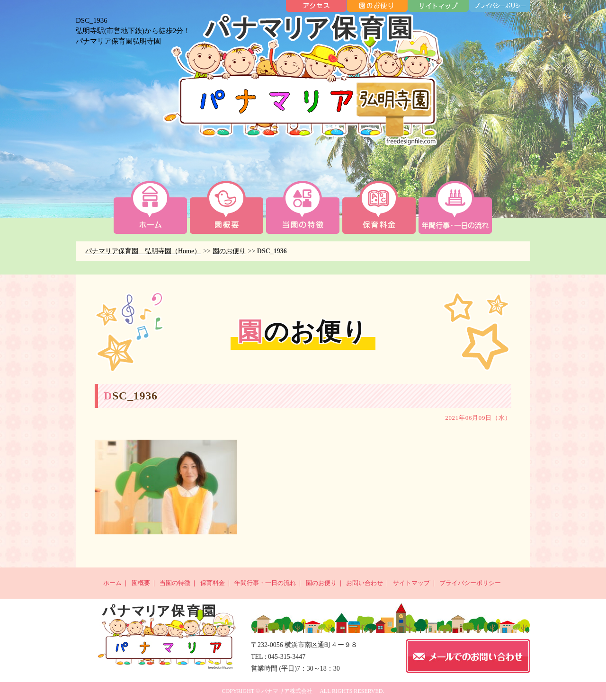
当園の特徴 (175, 583)
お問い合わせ (365, 583)
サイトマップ (411, 583)
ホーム (112, 583)
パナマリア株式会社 (287, 691)
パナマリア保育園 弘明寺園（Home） (143, 251)
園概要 (141, 583)
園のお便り (229, 251)
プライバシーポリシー (470, 583)
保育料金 (213, 583)
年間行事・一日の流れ (265, 583)
